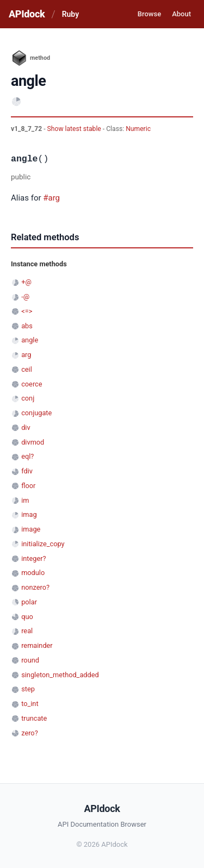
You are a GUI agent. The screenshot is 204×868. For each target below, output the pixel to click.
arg (26, 355)
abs (27, 326)
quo (27, 617)
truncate (34, 718)
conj (28, 398)
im (25, 500)
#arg (51, 198)
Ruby (70, 14)
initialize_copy (43, 544)
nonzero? (35, 587)
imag (29, 514)
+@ (26, 282)
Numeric (138, 129)
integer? (33, 558)
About (181, 14)
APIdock (27, 14)
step (28, 689)
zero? (29, 733)
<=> (27, 311)
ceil (27, 369)
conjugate (36, 413)
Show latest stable (75, 129)
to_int (30, 704)
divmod (33, 442)
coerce (32, 384)
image (31, 529)
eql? (27, 456)
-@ (25, 296)
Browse (149, 14)
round (30, 660)
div (26, 427)
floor (28, 486)
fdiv (27, 471)
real (27, 631)
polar (29, 602)
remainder (37, 645)
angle (30, 340)
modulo (33, 573)
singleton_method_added (60, 675)
